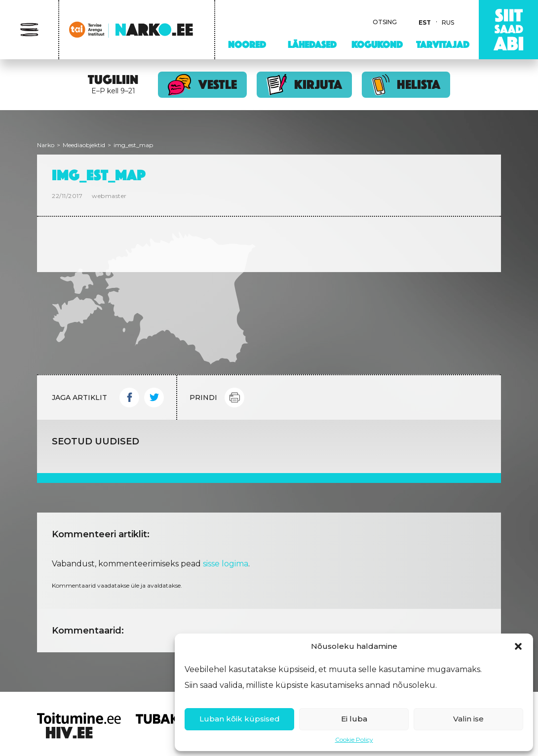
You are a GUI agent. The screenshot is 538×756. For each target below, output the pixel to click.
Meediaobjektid (84, 145)
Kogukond (377, 44)
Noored (247, 44)
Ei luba (354, 719)
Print (234, 398)
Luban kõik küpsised (240, 719)
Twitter (154, 398)
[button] (518, 646)
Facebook (129, 398)
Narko (46, 145)
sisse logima (226, 564)
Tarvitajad (443, 44)
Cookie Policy (354, 739)
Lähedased (312, 44)
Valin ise (468, 719)
